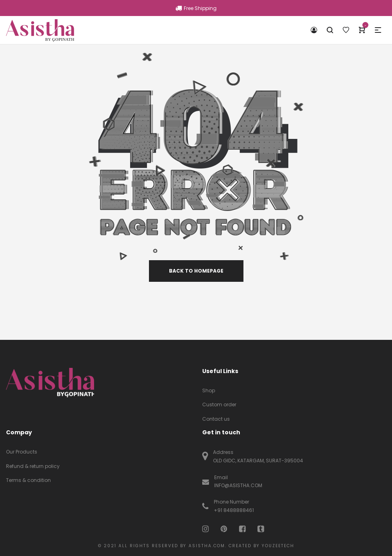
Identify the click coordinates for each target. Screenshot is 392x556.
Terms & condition (28, 480)
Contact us (216, 419)
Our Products (22, 452)
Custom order (219, 404)
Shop (209, 390)
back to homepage (196, 271)
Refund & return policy (33, 466)
